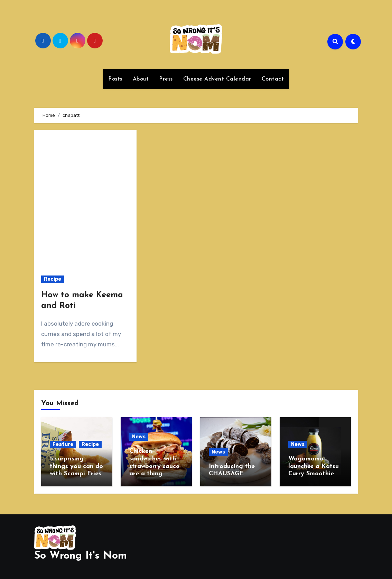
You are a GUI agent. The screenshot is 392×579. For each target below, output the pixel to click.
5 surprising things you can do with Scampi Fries (76, 466)
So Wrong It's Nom (81, 556)
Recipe (53, 279)
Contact (273, 79)
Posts (115, 79)
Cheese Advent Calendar (217, 79)
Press (166, 79)
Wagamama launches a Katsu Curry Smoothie (314, 466)
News (139, 437)
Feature (63, 444)
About (141, 79)
